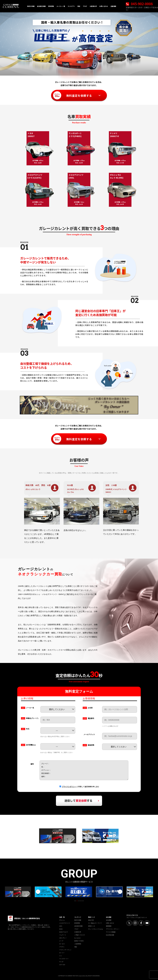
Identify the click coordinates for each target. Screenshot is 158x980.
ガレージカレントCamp (96, 929)
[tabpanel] (79, 892)
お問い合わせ (110, 923)
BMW (61, 929)
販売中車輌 (78, 920)
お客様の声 (78, 932)
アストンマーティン (65, 950)
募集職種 (109, 926)
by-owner (77, 938)
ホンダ (61, 962)
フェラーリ (63, 935)
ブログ (76, 929)
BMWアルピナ (64, 932)
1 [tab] (75, 901)
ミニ (61, 956)
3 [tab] (79, 901)
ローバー (62, 953)
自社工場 (91, 920)
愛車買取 (77, 923)
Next (120, 892)
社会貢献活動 (110, 935)
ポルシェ (62, 920)
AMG (61, 926)
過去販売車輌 (78, 926)
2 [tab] (77, 901)
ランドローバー (64, 959)
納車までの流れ (79, 941)
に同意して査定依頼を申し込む (80, 787)
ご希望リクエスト (80, 935)
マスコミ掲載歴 (111, 932)
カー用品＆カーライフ (95, 923)
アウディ (62, 947)
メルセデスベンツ (65, 923)
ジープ (61, 941)
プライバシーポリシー (113, 929)
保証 (76, 947)
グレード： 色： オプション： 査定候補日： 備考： (84, 770)
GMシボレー (63, 938)
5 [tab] (83, 901)
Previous (38, 892)
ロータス (62, 944)
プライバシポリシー (69, 787)
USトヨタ (62, 965)
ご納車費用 (78, 944)
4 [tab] (81, 901)
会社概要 (109, 920)
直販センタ (92, 926)
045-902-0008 (139, 4)
